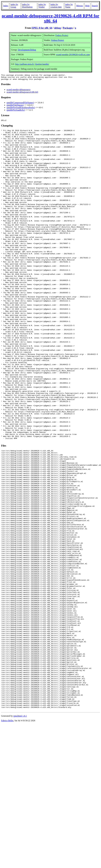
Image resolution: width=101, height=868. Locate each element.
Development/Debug (27, 50)
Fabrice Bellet (7, 837)
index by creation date (56, 6)
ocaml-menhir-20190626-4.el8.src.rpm (73, 55)
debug (57, 28)
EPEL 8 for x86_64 (42, 28)
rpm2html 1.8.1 (20, 832)
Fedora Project (62, 35)
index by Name (69, 6)
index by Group (14, 6)
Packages (68, 28)
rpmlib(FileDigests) (15, 106)
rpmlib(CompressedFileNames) (20, 104)
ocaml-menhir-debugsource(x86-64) (22, 93)
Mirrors (80, 6)
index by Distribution (27, 6)
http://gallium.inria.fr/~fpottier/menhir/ (32, 64)
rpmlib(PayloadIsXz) (16, 111)
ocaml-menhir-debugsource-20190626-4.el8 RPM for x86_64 (50, 18)
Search (95, 6)
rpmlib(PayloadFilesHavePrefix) (21, 109)
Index (6, 6)
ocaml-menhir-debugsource (19, 91)
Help (87, 6)
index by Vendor (42, 6)
